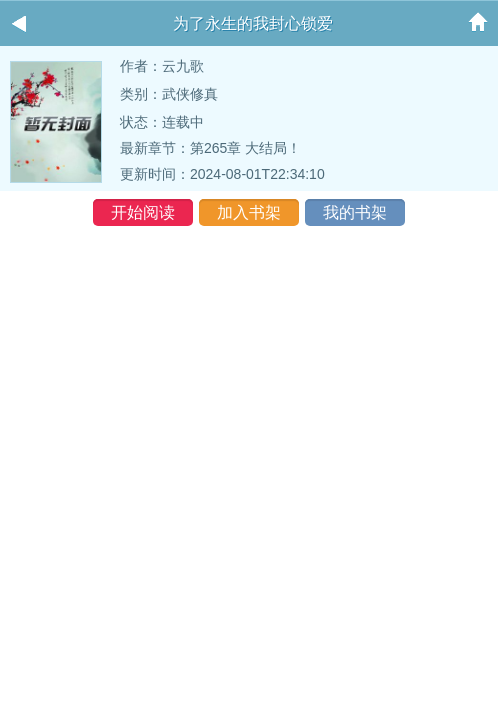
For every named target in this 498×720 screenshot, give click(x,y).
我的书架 (355, 212)
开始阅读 (143, 212)
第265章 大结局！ (245, 148)
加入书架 (249, 212)
